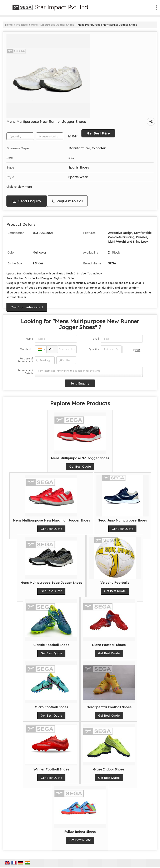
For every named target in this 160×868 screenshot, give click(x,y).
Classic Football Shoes (51, 645)
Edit (73, 136)
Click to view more (19, 187)
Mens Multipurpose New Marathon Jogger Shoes (51, 520)
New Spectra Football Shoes (109, 707)
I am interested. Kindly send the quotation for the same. (89, 372)
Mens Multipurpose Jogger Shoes (53, 25)
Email (96, 339)
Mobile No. (26, 349)
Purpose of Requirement (25, 360)
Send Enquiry (27, 201)
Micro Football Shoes (51, 707)
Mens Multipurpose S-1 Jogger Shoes (80, 458)
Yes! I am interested (27, 307)
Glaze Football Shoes (109, 645)
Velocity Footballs (115, 583)
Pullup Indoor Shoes (80, 832)
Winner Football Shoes (51, 769)
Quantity (94, 349)
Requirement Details (25, 372)
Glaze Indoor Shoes (109, 769)
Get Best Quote (80, 467)
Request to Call (67, 201)
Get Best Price (98, 133)
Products (22, 25)
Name (29, 339)
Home (9, 25)
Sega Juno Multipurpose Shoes (122, 520)
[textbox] (50, 136)
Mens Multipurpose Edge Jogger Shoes (51, 583)
